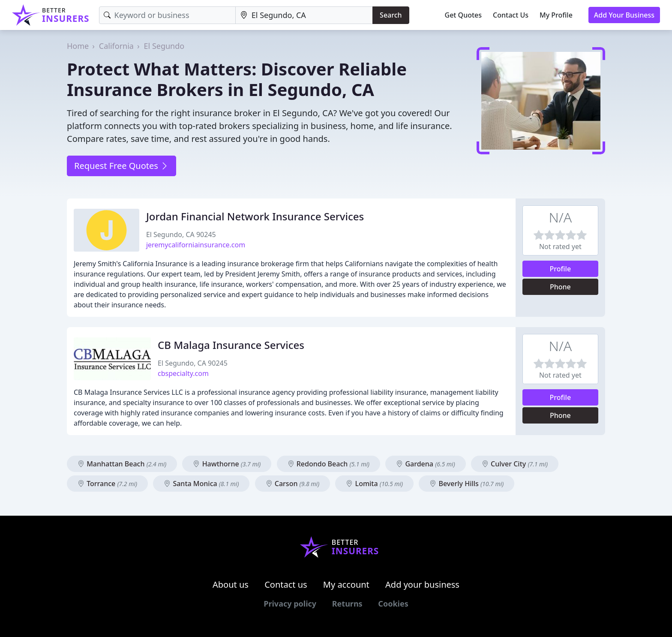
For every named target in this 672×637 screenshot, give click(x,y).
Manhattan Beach (122, 464)
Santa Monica (201, 484)
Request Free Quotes (121, 166)
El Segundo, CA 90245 (181, 234)
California (116, 46)
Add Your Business (624, 15)
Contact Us (511, 15)
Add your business (422, 584)
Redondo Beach (329, 464)
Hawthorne (227, 464)
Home (78, 46)
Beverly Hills (466, 484)
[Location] (304, 15)
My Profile (556, 15)
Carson (293, 484)
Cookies (393, 604)
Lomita (374, 484)
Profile (561, 269)
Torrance (107, 484)
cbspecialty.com (183, 373)
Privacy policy (290, 604)
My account (346, 584)
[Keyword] (167, 15)
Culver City (515, 464)
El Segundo (164, 46)
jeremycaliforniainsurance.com (196, 245)
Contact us (286, 584)
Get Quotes (463, 15)
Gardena (425, 464)
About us (231, 584)
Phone (560, 287)
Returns (347, 604)
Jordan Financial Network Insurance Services (255, 216)
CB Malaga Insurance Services (231, 345)
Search (391, 15)
